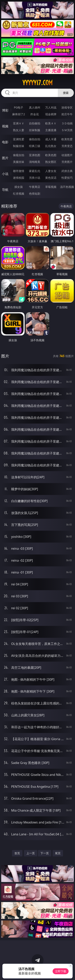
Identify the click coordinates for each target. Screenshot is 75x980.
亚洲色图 (35, 155)
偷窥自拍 (19, 155)
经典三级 (35, 146)
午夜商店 (35, 187)
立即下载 (61, 971)
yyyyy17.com (37, 83)
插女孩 (19, 187)
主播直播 (51, 130)
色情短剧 (35, 194)
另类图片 (67, 162)
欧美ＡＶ (51, 123)
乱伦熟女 (51, 146)
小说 (5, 174)
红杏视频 (19, 194)
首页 (17, 853)
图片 (5, 158)
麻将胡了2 (19, 114)
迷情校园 (19, 178)
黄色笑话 (51, 178)
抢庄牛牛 (67, 114)
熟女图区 (51, 162)
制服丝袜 (19, 146)
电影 (5, 142)
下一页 (45, 853)
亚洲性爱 (19, 139)
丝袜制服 (35, 130)
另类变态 (67, 146)
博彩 (5, 110)
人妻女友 (51, 171)
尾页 (58, 853)
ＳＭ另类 (67, 130)
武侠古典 (67, 171)
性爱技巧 (67, 178)
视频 (5, 126)
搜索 (66, 93)
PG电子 (18, 107)
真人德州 (35, 107)
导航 (5, 190)
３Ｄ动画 (67, 123)
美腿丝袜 (19, 162)
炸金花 (35, 114)
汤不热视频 (67, 187)
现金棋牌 (51, 114)
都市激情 (19, 171)
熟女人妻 (19, 130)
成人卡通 (51, 139)
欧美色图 (51, 155)
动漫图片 (67, 155)
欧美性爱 (67, 139)
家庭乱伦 (35, 171)
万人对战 (51, 107)
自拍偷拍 (35, 123)
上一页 (31, 853)
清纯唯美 (35, 162)
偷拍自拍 (35, 139)
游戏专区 (67, 107)
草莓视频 (51, 187)
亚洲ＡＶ (19, 123)
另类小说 (35, 178)
